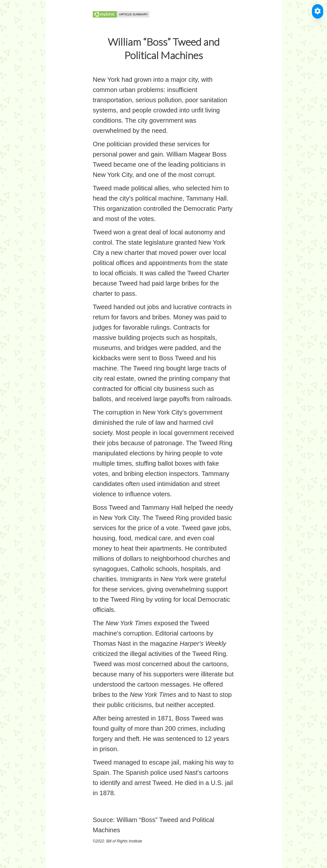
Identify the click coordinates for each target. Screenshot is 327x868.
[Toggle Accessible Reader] (318, 11)
